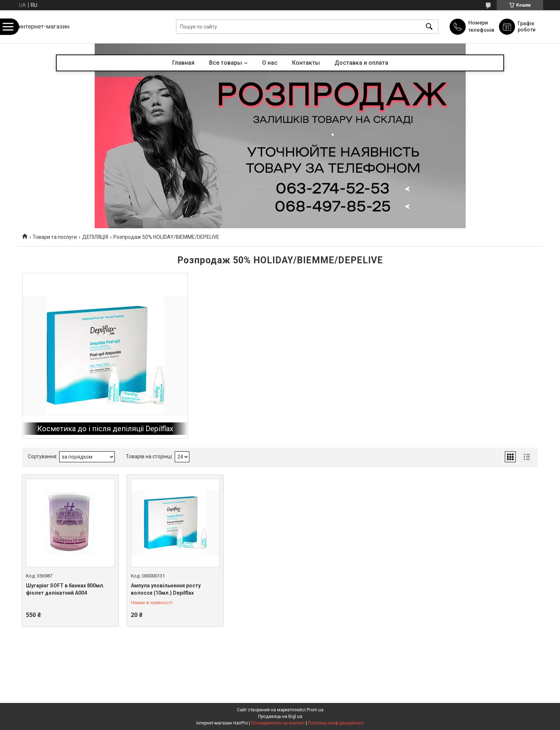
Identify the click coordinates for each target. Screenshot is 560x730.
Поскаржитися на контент (278, 723)
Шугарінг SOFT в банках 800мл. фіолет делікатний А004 (65, 589)
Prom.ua (315, 710)
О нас (270, 63)
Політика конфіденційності (336, 723)
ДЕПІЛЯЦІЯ (95, 237)
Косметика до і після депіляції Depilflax (105, 429)
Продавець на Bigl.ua (280, 716)
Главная (183, 63)
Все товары (226, 63)
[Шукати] (429, 27)
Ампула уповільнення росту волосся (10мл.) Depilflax (166, 589)
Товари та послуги (55, 237)
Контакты (306, 63)
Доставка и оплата (361, 63)
